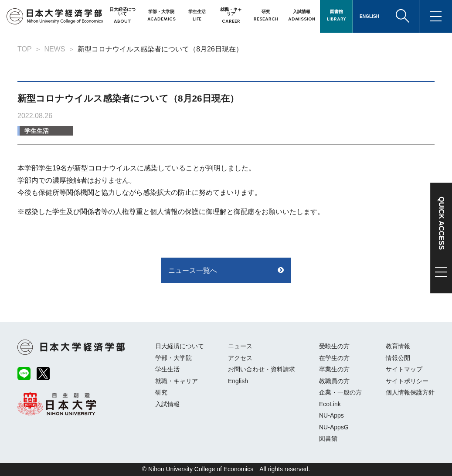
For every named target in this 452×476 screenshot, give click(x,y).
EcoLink (330, 404)
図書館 (328, 439)
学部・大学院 (173, 358)
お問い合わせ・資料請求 (262, 369)
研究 (161, 392)
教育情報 (398, 346)
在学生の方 (334, 358)
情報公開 (398, 358)
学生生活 (37, 131)
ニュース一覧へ (193, 270)
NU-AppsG (334, 427)
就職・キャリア (177, 381)
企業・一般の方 (340, 392)
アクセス (240, 358)
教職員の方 (334, 381)
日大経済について (180, 346)
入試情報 (167, 404)
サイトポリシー (407, 381)
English (238, 381)
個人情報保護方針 (410, 392)
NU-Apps (331, 415)
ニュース (240, 346)
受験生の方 (334, 346)
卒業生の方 (334, 369)
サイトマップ (404, 369)
